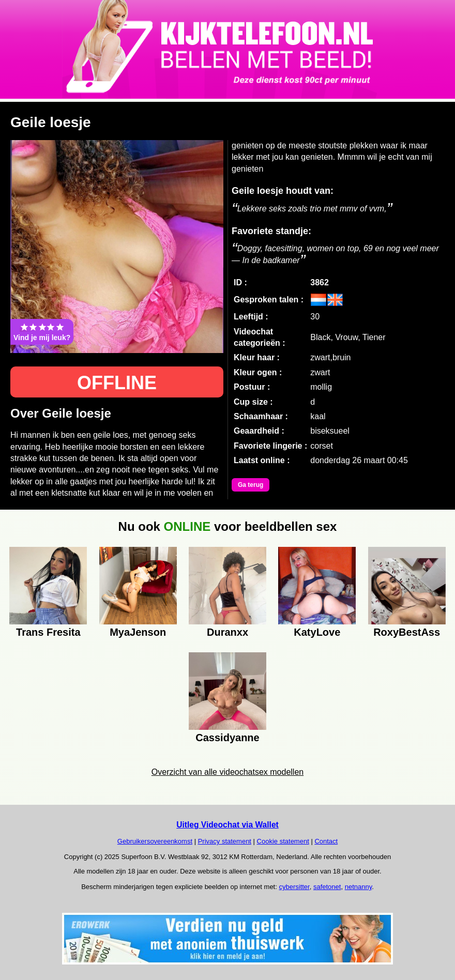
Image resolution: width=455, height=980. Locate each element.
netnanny (359, 887)
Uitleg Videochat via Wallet (228, 825)
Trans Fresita (48, 632)
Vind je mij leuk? (42, 332)
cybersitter (294, 887)
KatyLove (317, 632)
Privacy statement (225, 841)
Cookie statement (283, 841)
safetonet (327, 887)
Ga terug (251, 485)
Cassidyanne (227, 738)
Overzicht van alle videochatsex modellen (228, 772)
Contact (326, 841)
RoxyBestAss (407, 632)
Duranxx (228, 632)
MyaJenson (138, 632)
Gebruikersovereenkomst (155, 841)
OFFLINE (117, 383)
